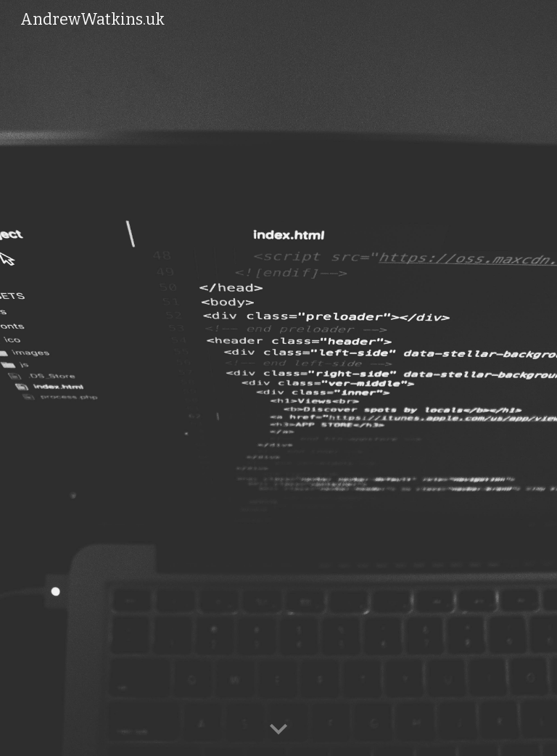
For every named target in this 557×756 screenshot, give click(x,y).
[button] (278, 730)
